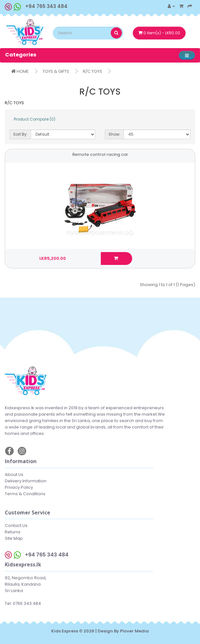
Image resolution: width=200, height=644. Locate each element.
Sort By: (20, 134)
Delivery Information (26, 481)
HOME (20, 71)
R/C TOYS (92, 71)
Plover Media (134, 631)
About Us (14, 475)
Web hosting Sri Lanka (100, 637)
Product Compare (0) (35, 119)
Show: (114, 134)
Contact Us (16, 525)
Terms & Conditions (25, 494)
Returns (13, 532)
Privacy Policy (19, 487)
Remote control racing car (100, 154)
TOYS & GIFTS (56, 71)
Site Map (14, 538)
